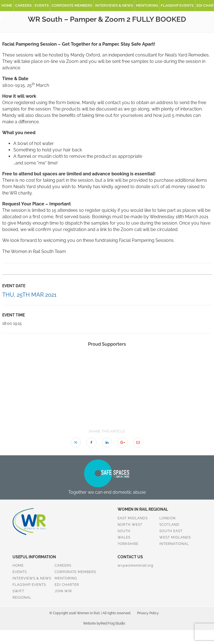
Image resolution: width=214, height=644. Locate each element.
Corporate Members (72, 5)
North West (130, 525)
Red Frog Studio (113, 623)
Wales (124, 537)
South (124, 531)
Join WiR (63, 591)
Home (7, 5)
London (167, 518)
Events (42, 5)
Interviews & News (114, 5)
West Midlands (175, 537)
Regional (22, 598)
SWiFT (18, 591)
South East (171, 531)
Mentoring (147, 5)
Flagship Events (177, 5)
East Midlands (133, 518)
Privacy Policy (148, 613)
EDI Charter (67, 585)
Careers (23, 5)
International (174, 544)
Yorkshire (128, 544)
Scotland (169, 525)
